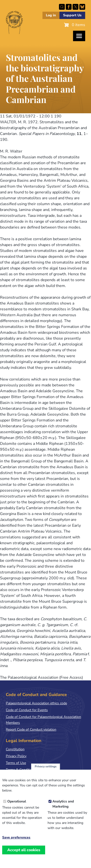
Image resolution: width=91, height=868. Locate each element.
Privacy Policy (16, 756)
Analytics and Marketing (63, 810)
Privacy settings (46, 772)
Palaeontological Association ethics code (36, 703)
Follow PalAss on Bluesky (82, 7)
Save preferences (16, 843)
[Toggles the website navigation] (79, 36)
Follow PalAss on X (75, 7)
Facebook (69, 7)
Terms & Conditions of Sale (27, 770)
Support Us (72, 15)
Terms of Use (16, 763)
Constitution (15, 749)
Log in (51, 15)
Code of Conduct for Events (27, 710)
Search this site (62, 7)
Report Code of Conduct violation (31, 730)
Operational (17, 807)
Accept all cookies (24, 855)
